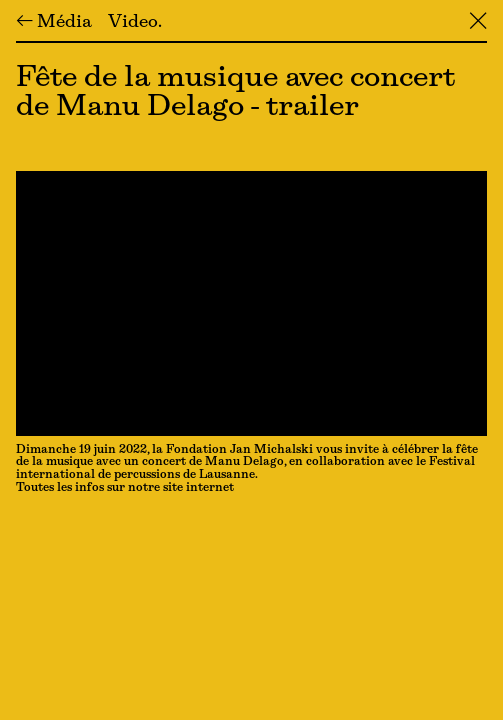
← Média (54, 23)
